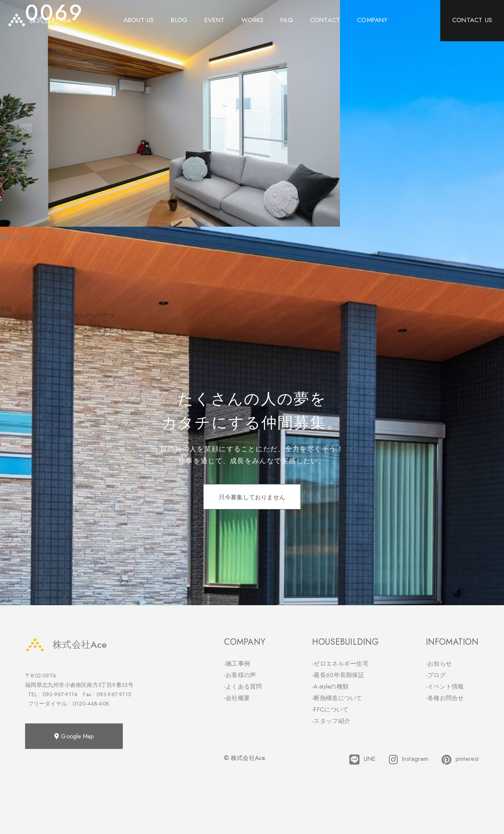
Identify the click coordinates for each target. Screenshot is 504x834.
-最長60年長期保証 (338, 675)
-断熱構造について (337, 698)
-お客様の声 (240, 675)
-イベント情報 (445, 686)
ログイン (78, 330)
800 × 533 (14, 238)
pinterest (460, 760)
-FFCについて (330, 709)
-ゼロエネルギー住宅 (340, 663)
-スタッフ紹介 (331, 721)
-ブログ (436, 675)
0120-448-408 (91, 704)
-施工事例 (237, 663)
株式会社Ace (66, 645)
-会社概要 (237, 698)
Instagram (409, 760)
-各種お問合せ (445, 698)
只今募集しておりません (252, 497)
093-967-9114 (60, 694)
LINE (363, 760)
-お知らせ (439, 663)
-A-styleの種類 (330, 686)
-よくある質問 (243, 686)
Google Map (74, 736)
